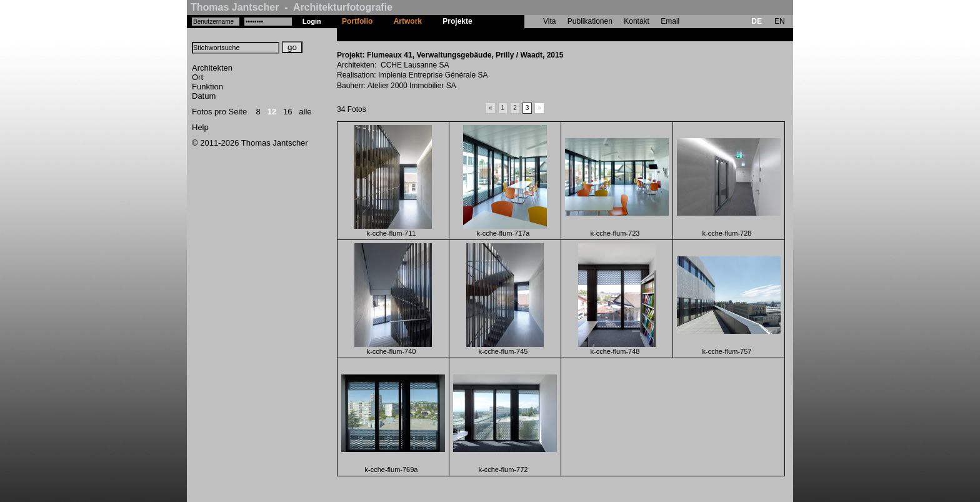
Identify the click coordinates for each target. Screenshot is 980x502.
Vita (549, 21)
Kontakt (637, 21)
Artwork (408, 21)
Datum (204, 96)
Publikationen (590, 21)
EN (780, 21)
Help (200, 127)
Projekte (457, 21)
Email (670, 21)
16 (287, 112)
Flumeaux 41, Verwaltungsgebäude (545, 34)
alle (305, 112)
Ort (197, 77)
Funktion (207, 87)
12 (272, 112)
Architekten (212, 68)
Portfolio (357, 21)
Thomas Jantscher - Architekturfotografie (292, 7)
